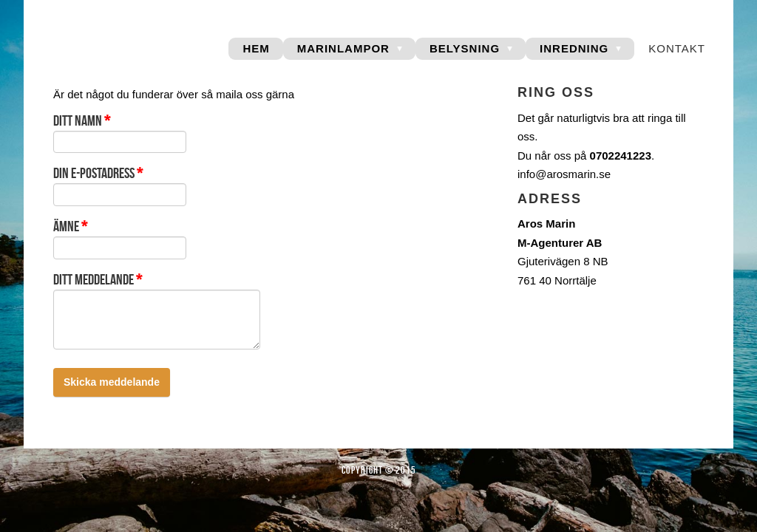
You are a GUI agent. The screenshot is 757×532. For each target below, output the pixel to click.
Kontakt (677, 48)
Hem (256, 48)
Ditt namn (82, 120)
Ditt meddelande (98, 279)
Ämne (70, 226)
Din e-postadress (98, 173)
